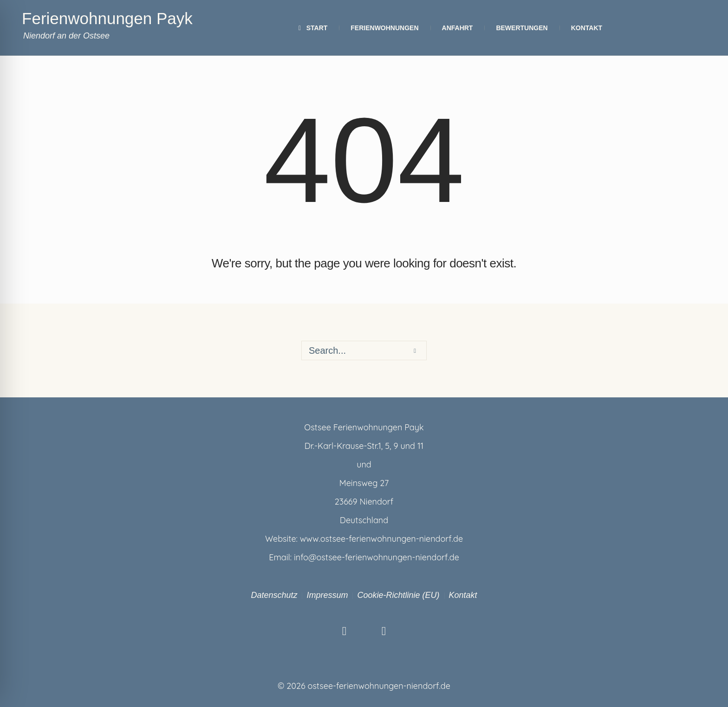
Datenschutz (274, 595)
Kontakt (463, 595)
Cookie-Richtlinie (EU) (398, 595)
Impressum (327, 595)
